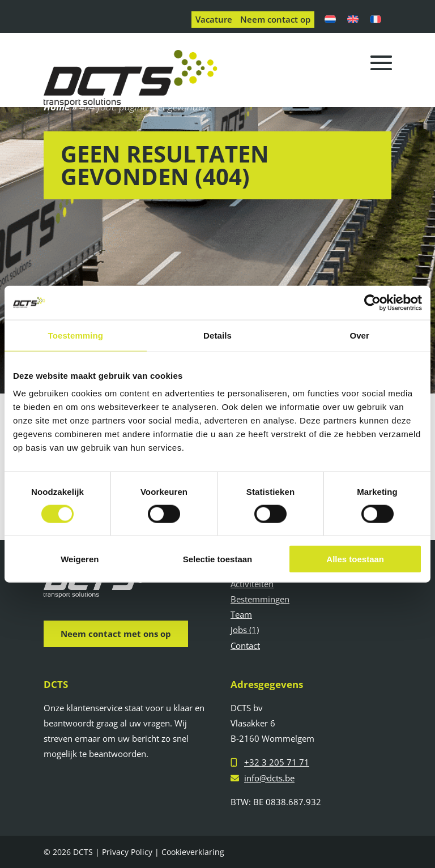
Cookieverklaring (193, 852)
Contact (245, 645)
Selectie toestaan (218, 559)
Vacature (214, 19)
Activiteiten (252, 584)
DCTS (83, 852)
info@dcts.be (269, 778)
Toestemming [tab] (76, 335)
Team (241, 614)
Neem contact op (275, 19)
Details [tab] (217, 335)
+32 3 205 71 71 (277, 762)
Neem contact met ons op (116, 634)
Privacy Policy (127, 852)
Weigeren (80, 559)
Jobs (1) (245, 630)
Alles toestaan (355, 559)
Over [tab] (359, 335)
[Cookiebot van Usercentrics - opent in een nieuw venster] (372, 302)
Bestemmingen (260, 599)
